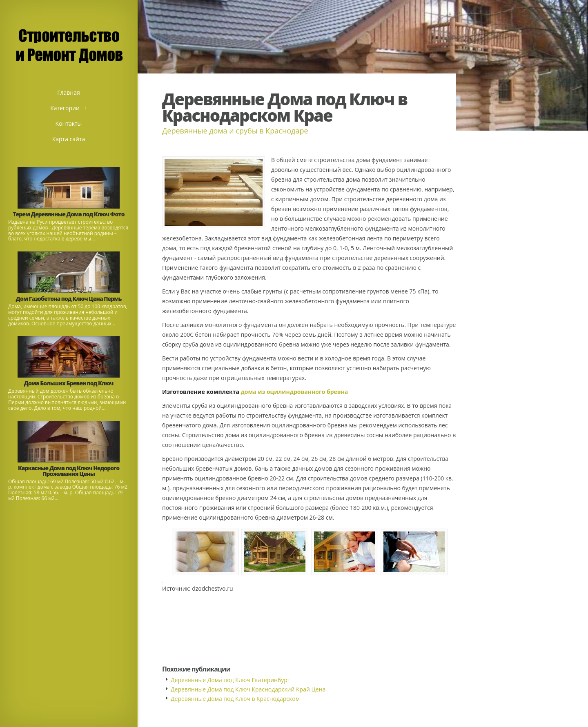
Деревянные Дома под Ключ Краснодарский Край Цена (248, 689)
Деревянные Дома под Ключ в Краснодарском (235, 699)
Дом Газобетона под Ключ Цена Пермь (69, 299)
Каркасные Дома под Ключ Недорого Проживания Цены (69, 471)
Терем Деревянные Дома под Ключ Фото (68, 214)
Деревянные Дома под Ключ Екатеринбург (230, 680)
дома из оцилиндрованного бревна (295, 392)
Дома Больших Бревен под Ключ (69, 383)
